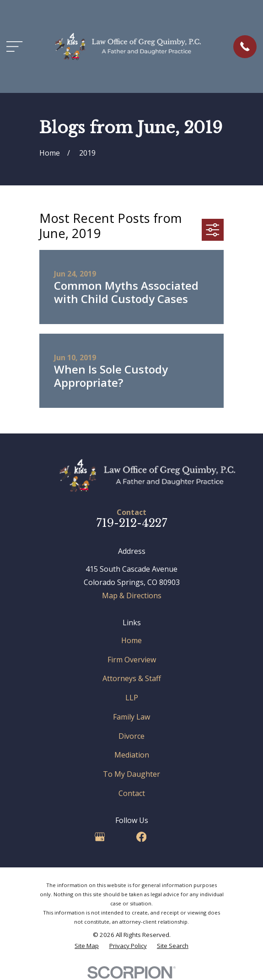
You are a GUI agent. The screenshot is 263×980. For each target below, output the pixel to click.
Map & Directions (132, 596)
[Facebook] (141, 837)
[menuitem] (87, 946)
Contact (132, 793)
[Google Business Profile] (100, 837)
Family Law (131, 717)
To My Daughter (131, 774)
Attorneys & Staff (132, 678)
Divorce (131, 736)
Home (131, 640)
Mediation (132, 755)
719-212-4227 (132, 523)
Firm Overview (132, 660)
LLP (132, 698)
